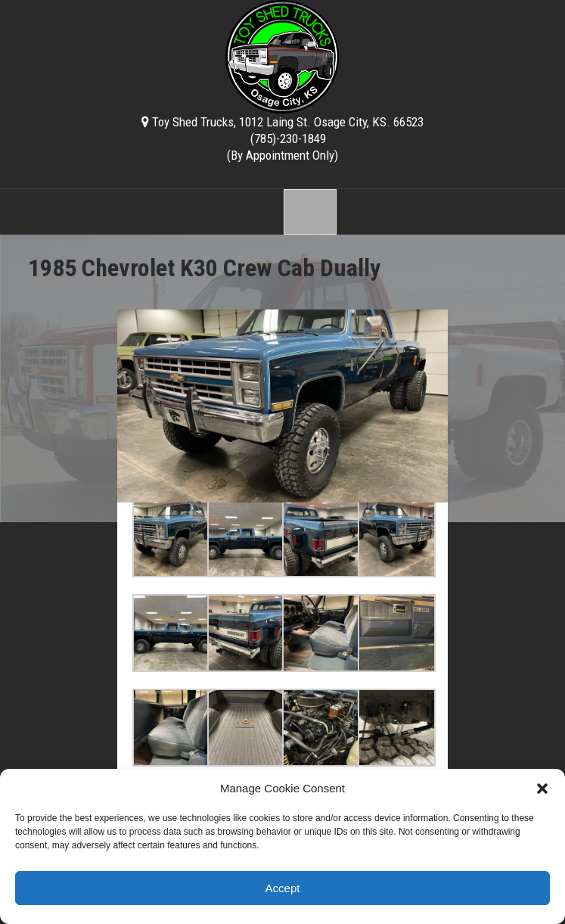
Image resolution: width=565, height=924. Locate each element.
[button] (542, 789)
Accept (283, 888)
